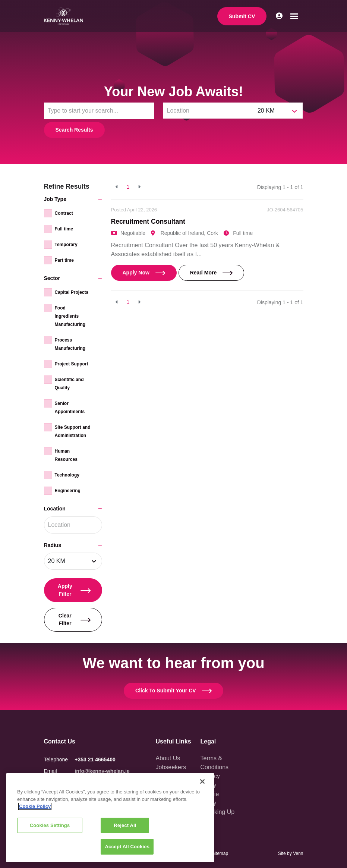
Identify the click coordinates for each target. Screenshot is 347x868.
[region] (110, 818)
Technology (67, 475)
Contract (64, 213)
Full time (64, 229)
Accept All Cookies (127, 847)
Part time (64, 260)
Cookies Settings (50, 825)
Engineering (68, 491)
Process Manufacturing (70, 344)
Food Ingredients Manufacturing (70, 316)
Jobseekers (171, 767)
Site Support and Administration (73, 431)
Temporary (66, 245)
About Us (168, 758)
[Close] (202, 781)
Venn (298, 853)
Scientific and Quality (69, 384)
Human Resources (66, 455)
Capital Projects (72, 292)
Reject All (125, 825)
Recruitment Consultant (148, 221)
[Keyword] (99, 111)
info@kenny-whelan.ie (102, 771)
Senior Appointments (70, 408)
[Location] (209, 111)
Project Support (72, 364)
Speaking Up (218, 812)
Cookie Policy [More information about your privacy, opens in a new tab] (35, 806)
